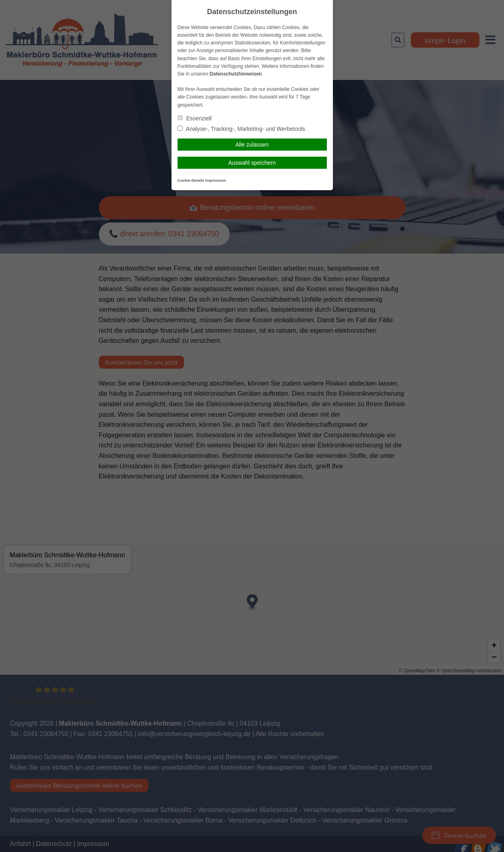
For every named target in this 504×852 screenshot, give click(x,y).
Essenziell (195, 118)
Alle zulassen (252, 145)
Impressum (216, 180)
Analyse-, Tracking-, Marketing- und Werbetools (242, 129)
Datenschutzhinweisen (236, 74)
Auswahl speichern (252, 163)
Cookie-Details (191, 180)
